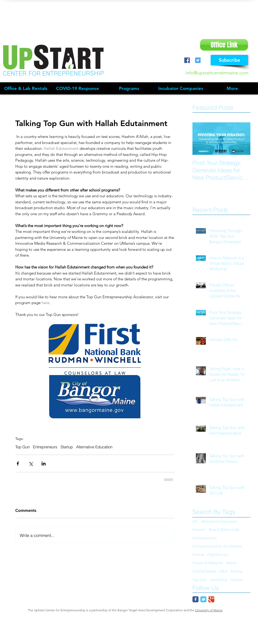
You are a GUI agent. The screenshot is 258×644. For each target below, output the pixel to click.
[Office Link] (224, 45)
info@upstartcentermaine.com (217, 73)
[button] (129, 88)
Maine (231, 563)
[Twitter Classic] (203, 599)
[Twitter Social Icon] (198, 60)
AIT (195, 521)
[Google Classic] (211, 599)
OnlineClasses (204, 571)
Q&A (223, 571)
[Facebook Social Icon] (187, 60)
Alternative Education (94, 447)
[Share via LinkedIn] (44, 463)
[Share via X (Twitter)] (31, 463)
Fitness (198, 555)
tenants (237, 580)
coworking (219, 580)
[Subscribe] (229, 60)
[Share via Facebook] (18, 463)
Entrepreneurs (45, 447)
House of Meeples (208, 563)
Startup (67, 447)
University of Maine (209, 610)
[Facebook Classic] (195, 599)
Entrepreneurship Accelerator (217, 546)
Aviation (199, 530)
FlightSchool (218, 555)
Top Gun (23, 447)
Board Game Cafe (224, 530)
